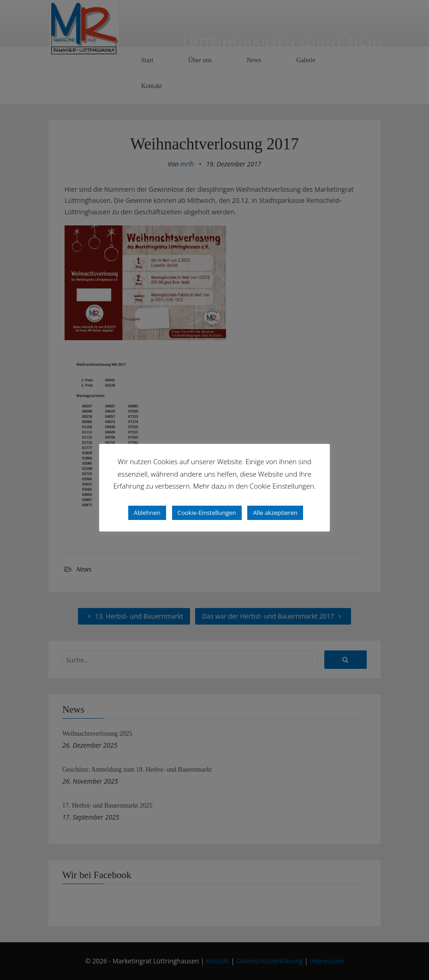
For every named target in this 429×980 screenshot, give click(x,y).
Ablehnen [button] (147, 513)
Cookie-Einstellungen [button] (207, 513)
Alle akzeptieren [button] (275, 513)
